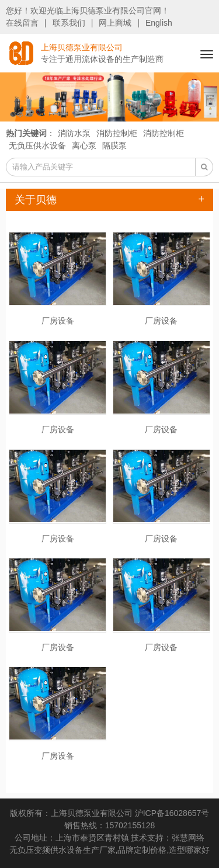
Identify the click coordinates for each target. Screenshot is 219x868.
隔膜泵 (114, 145)
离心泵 (84, 145)
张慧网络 (188, 838)
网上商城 (115, 23)
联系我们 (69, 23)
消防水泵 (74, 133)
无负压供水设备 (37, 145)
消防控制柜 (117, 133)
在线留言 (22, 23)
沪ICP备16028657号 (172, 813)
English (159, 23)
